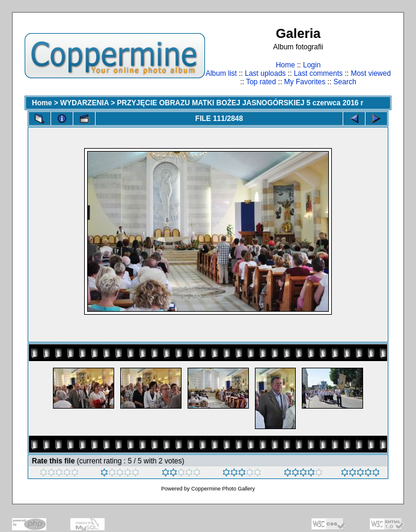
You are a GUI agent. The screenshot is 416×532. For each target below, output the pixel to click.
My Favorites (305, 82)
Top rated (261, 82)
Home (286, 65)
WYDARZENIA (84, 103)
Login (312, 65)
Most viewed (371, 73)
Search (345, 82)
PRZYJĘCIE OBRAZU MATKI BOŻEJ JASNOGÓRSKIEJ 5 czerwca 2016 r (240, 103)
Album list (221, 73)
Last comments (318, 73)
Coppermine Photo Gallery (223, 489)
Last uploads (265, 73)
